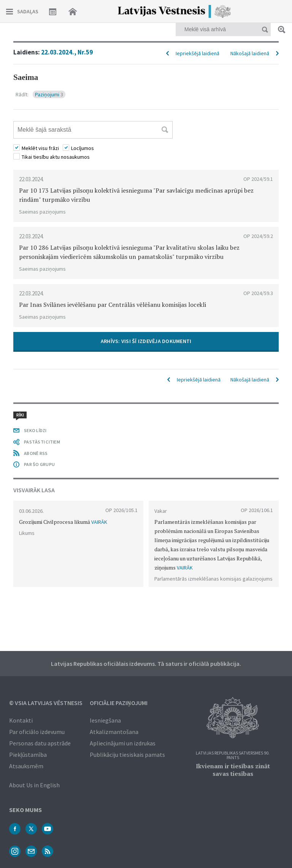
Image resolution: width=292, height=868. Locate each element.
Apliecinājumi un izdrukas (123, 743)
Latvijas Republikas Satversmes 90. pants (233, 756)
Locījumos (83, 148)
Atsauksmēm (26, 766)
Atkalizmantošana (114, 732)
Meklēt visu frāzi (40, 148)
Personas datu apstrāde (40, 743)
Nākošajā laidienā (250, 53)
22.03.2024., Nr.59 (67, 52)
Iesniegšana (105, 720)
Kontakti (21, 720)
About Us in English (34, 785)
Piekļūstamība (28, 755)
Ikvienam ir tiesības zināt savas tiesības (233, 770)
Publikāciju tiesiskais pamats (127, 755)
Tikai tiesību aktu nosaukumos (56, 157)
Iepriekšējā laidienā (198, 53)
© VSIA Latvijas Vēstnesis (46, 703)
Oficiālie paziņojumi (119, 703)
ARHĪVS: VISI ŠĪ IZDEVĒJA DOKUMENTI (146, 341)
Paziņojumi (49, 94)
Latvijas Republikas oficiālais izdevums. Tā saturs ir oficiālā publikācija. (146, 664)
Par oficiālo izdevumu (37, 732)
